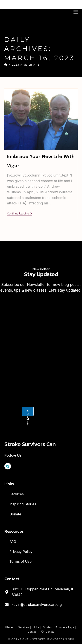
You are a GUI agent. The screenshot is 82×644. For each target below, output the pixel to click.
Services (24, 627)
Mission (10, 627)
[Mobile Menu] (76, 12)
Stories (47, 627)
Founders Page (65, 627)
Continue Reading (19, 214)
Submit (28, 413)
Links (36, 627)
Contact (32, 632)
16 (38, 65)
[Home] (6, 65)
